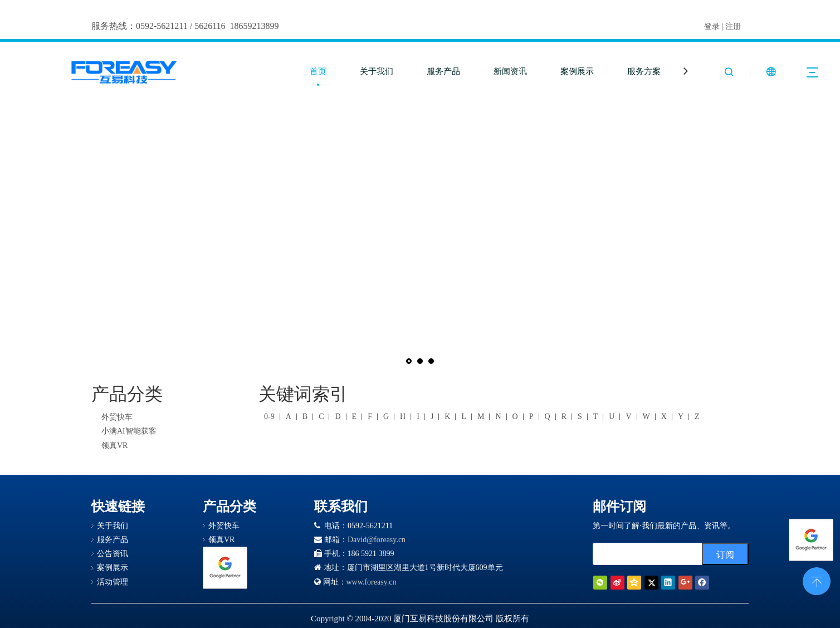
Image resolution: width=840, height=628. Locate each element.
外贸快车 (117, 417)
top (817, 580)
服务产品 (443, 71)
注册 (733, 26)
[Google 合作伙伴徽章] (225, 568)
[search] (645, 554)
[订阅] (725, 554)
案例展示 (577, 71)
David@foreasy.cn (377, 540)
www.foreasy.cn (372, 582)
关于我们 (377, 71)
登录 (712, 26)
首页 (318, 71)
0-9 (269, 417)
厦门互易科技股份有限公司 (443, 619)
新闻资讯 (510, 71)
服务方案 (644, 71)
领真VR (114, 446)
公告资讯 (113, 554)
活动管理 (113, 582)
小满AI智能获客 (129, 431)
